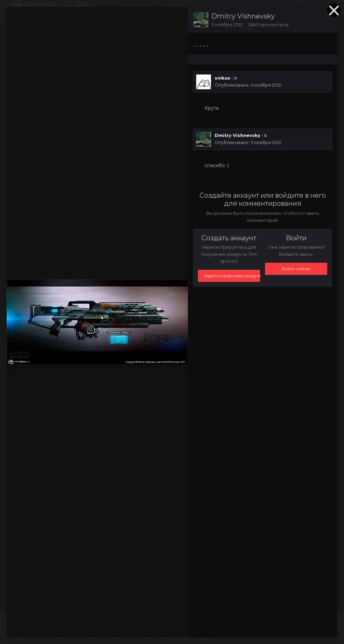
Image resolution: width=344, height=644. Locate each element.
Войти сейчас (296, 269)
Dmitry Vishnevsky (243, 16)
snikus (223, 78)
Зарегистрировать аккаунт (232, 276)
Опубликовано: (248, 85)
